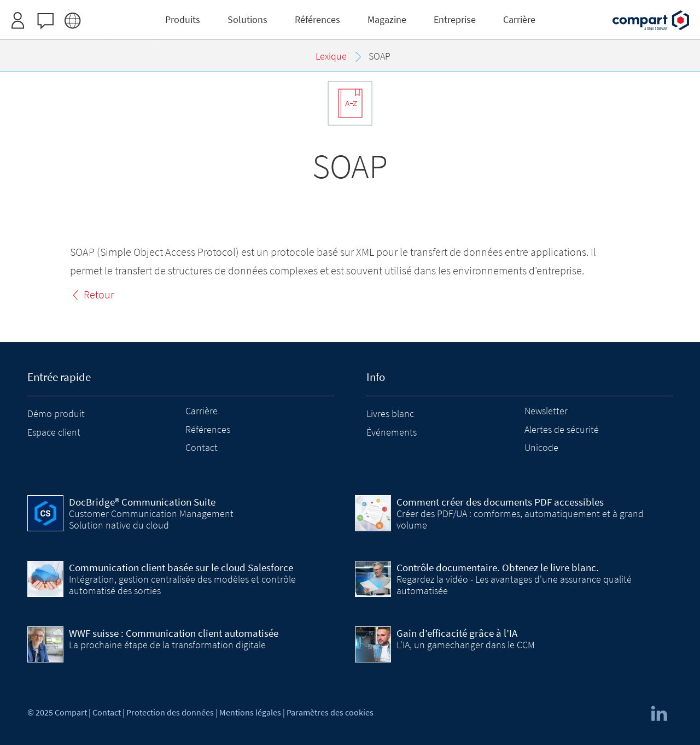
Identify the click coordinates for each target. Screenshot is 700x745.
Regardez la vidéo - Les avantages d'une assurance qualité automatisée (514, 585)
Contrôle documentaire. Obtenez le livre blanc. (498, 567)
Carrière (202, 411)
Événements (392, 432)
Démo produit (56, 413)
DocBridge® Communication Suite (142, 502)
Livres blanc (390, 413)
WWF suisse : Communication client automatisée (174, 633)
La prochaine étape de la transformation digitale (167, 645)
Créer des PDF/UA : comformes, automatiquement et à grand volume (520, 519)
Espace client (54, 432)
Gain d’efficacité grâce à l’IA (457, 633)
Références (208, 429)
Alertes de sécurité (562, 429)
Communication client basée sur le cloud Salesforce (181, 567)
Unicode (541, 447)
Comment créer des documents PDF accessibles (500, 502)
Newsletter (546, 411)
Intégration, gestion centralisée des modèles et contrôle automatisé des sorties (182, 585)
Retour (99, 294)
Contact (202, 447)
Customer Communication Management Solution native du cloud (151, 519)
